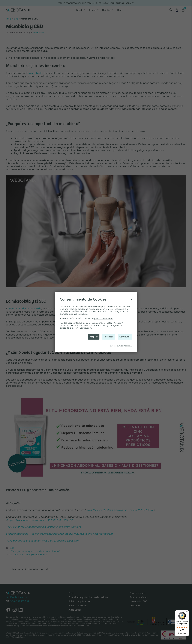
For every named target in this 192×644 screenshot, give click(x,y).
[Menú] (187, 612)
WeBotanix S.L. (126, 346)
